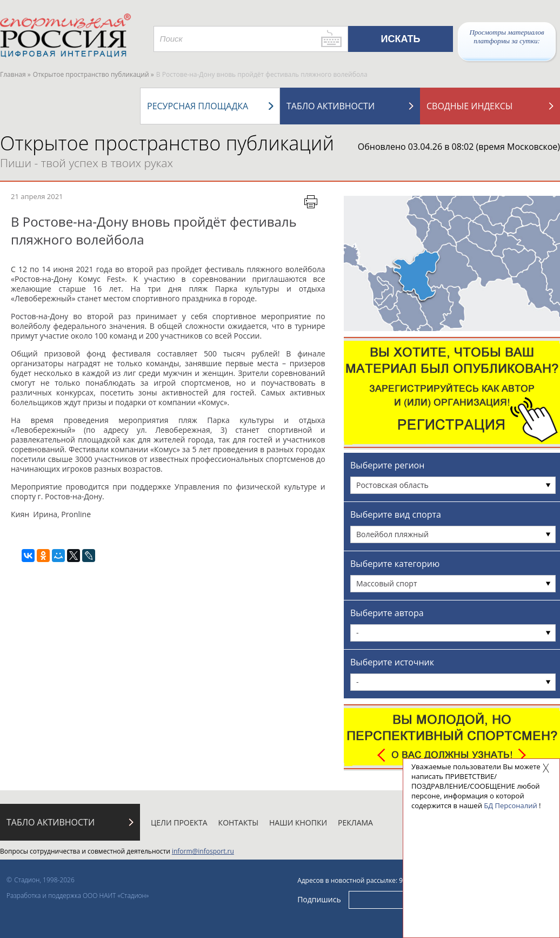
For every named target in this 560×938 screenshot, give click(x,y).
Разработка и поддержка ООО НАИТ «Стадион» (78, 896)
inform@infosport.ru (203, 851)
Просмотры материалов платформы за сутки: (506, 37)
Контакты (238, 823)
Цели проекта (179, 823)
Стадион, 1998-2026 (44, 880)
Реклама (355, 823)
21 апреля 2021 (37, 196)
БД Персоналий (510, 805)
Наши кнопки (298, 823)
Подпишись (319, 899)
